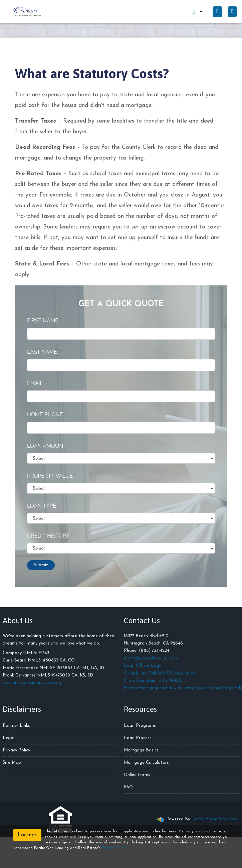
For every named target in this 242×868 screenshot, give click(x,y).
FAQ (129, 787)
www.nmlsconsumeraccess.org (32, 683)
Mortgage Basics (141, 750)
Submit (41, 565)
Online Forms (137, 775)
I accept (27, 835)
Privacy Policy (16, 750)
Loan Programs (140, 726)
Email (37, 383)
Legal (9, 738)
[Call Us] (217, 12)
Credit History (50, 536)
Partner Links (16, 726)
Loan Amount (48, 446)
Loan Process (138, 738)
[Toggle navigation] (232, 12)
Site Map (12, 763)
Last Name (44, 352)
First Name (44, 321)
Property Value (51, 476)
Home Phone (47, 415)
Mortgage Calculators (146, 763)
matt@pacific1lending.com (150, 658)
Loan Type (43, 506)
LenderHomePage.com (214, 819)
